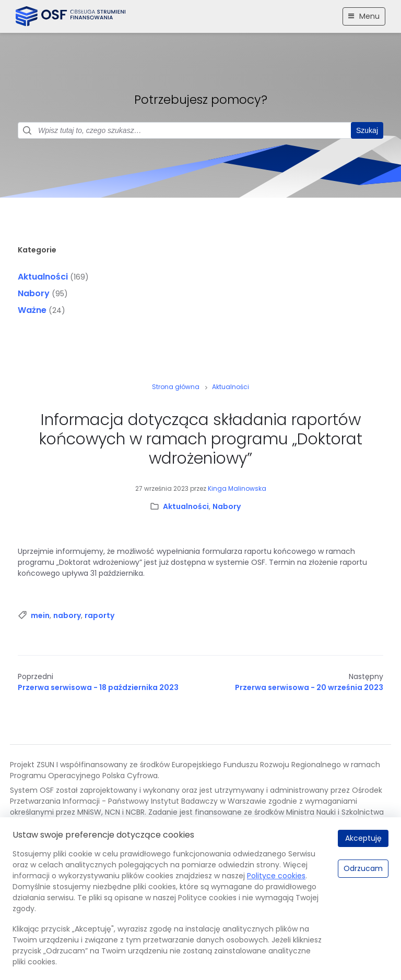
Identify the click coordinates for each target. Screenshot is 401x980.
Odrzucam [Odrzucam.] (363, 868)
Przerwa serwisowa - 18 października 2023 (98, 687)
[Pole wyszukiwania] (200, 130)
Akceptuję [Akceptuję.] (363, 838)
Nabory (34, 293)
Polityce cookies (276, 876)
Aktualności (43, 277)
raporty (99, 615)
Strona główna (176, 387)
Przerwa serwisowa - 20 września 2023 (309, 687)
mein (40, 615)
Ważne (32, 310)
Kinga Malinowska (237, 488)
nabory (67, 615)
